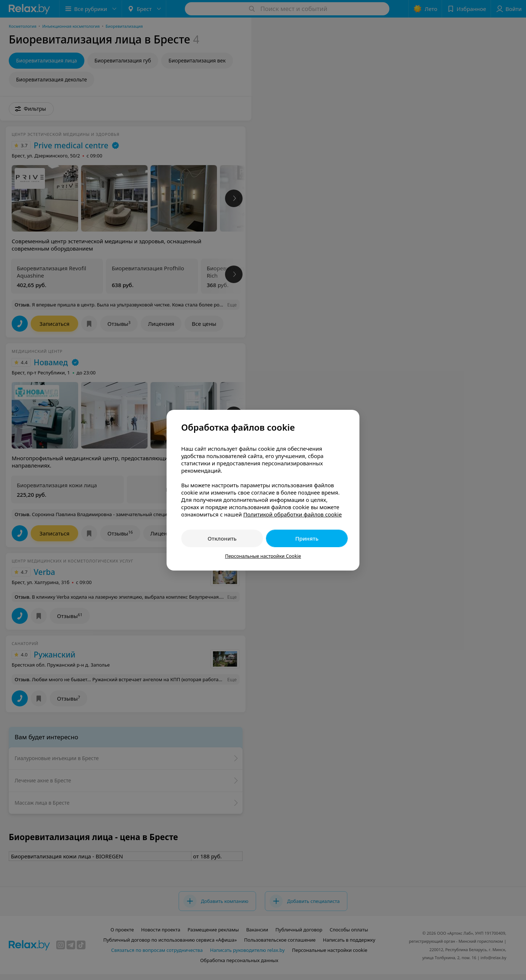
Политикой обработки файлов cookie (293, 514)
